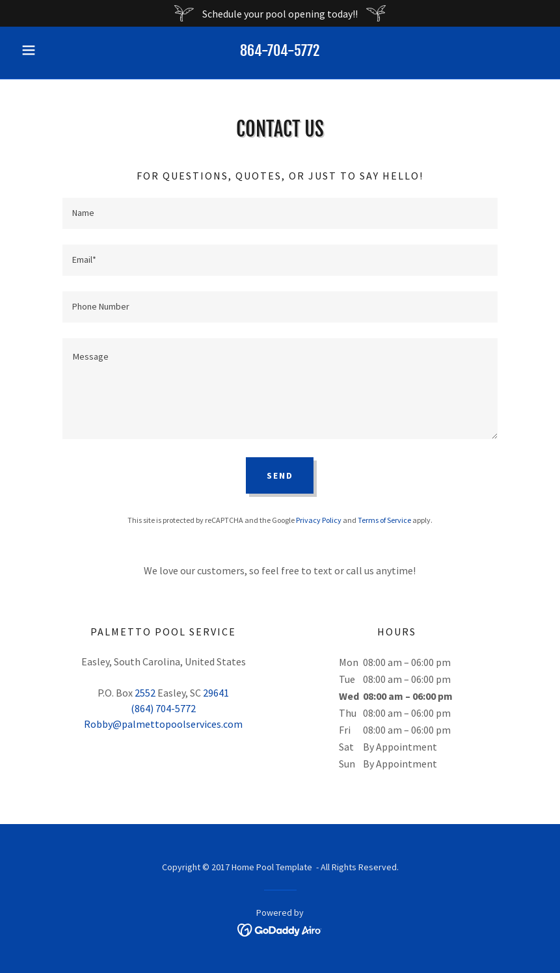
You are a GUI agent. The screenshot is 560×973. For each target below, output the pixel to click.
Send (280, 475)
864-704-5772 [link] (280, 50)
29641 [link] (216, 693)
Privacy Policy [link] (319, 520)
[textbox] (280, 213)
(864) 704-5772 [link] (163, 708)
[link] (280, 929)
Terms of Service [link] (384, 520)
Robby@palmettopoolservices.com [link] (163, 724)
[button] (55, 50)
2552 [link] (145, 693)
